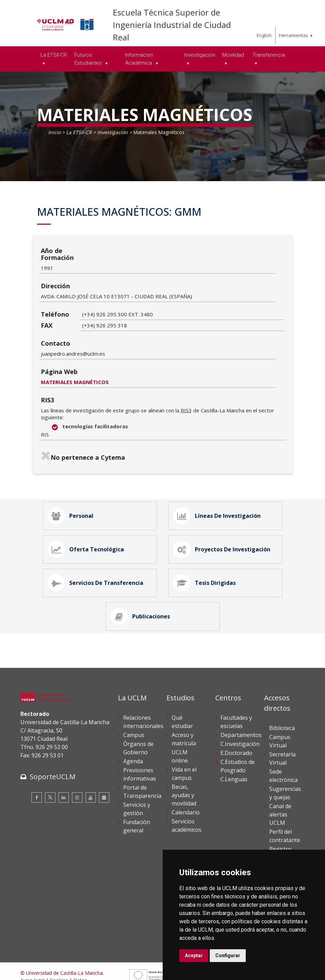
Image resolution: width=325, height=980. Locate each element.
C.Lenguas (234, 747)
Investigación (112, 132)
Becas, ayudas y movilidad (184, 763)
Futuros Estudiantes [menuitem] (89, 59)
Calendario (186, 780)
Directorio (282, 842)
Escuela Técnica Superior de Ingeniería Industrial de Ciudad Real (172, 25)
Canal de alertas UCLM (280, 782)
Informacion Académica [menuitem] (139, 59)
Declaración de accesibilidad (52, 962)
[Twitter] (50, 765)
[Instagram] (77, 765)
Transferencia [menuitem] (269, 55)
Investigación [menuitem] (200, 55)
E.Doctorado (236, 720)
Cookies (59, 948)
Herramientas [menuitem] (294, 35)
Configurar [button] (228, 955)
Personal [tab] (73, 465)
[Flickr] (104, 765)
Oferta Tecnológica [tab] (88, 504)
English (264, 35)
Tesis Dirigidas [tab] (207, 543)
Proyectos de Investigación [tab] (224, 504)
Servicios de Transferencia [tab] (98, 543)
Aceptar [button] (194, 955)
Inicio (54, 132)
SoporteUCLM (53, 744)
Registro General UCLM (280, 825)
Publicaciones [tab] (143, 581)
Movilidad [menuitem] (233, 55)
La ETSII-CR (79, 132)
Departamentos (241, 702)
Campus (134, 702)
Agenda (133, 729)
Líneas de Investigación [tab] (219, 465)
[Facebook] (37, 765)
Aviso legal (32, 948)
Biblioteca (282, 696)
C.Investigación (240, 711)
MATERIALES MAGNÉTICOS (116, 329)
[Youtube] (91, 765)
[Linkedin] (64, 765)
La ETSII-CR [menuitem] (54, 55)
